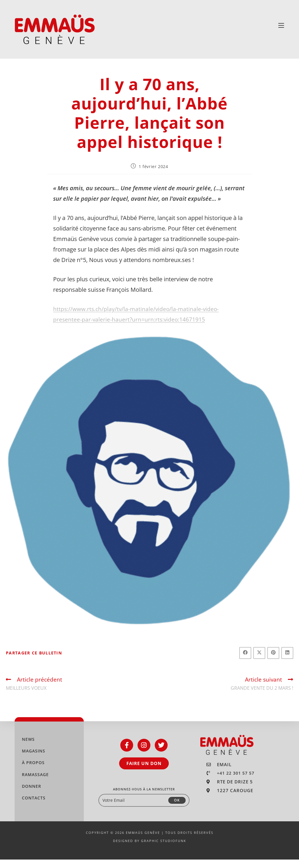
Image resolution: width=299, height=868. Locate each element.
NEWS (28, 748)
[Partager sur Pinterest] (273, 661)
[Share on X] (259, 661)
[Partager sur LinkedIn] (287, 661)
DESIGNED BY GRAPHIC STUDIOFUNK (150, 849)
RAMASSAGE (35, 783)
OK (177, 809)
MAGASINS (34, 759)
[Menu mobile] (281, 25)
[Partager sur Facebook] (245, 661)
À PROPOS (33, 771)
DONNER (32, 795)
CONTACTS (34, 806)
